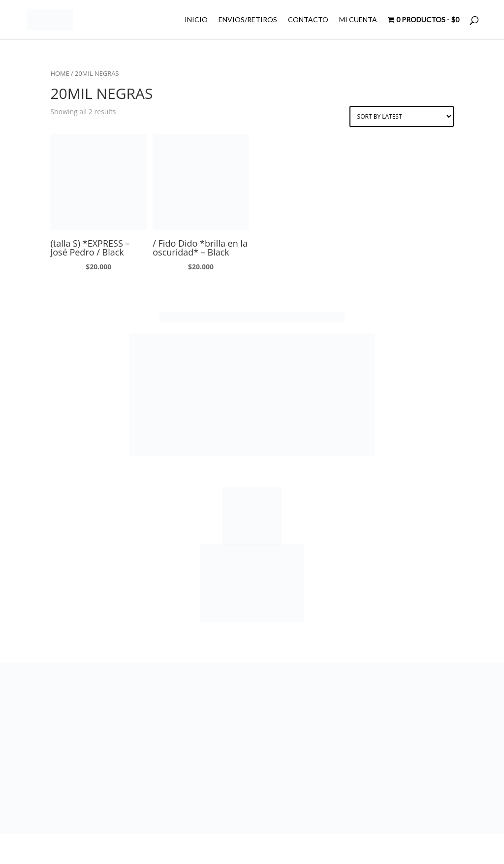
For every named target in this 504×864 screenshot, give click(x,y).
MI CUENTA (358, 20)
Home (60, 73)
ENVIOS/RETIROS (248, 20)
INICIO (196, 20)
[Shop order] (402, 116)
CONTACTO (308, 20)
